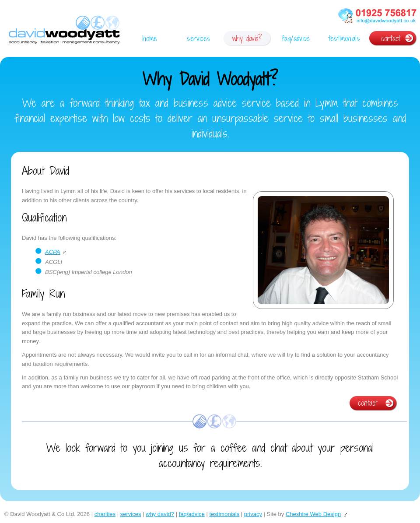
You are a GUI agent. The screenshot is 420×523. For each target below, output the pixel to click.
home (150, 38)
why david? (247, 38)
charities (105, 514)
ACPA (52, 252)
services (199, 38)
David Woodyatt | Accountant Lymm (64, 31)
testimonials (344, 38)
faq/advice (296, 38)
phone (377, 17)
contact (391, 38)
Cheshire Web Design (313, 514)
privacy (253, 514)
